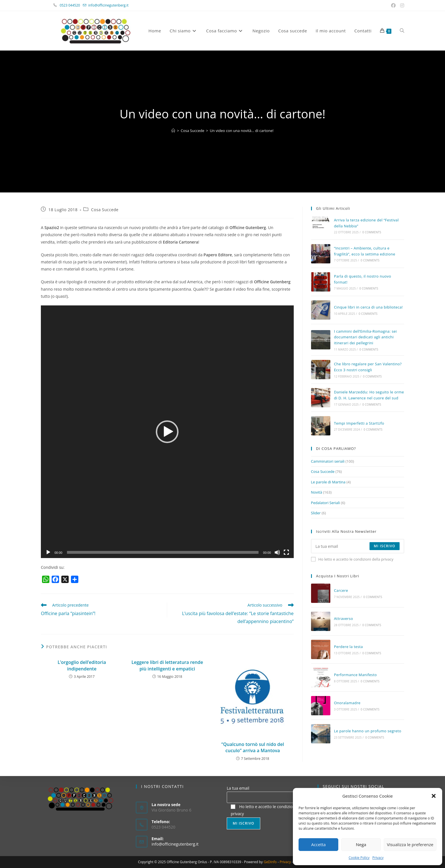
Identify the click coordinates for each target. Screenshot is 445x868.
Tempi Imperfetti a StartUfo (359, 423)
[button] (434, 796)
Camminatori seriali (328, 461)
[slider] (163, 552)
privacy (237, 814)
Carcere (341, 590)
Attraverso (344, 618)
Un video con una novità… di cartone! (242, 131)
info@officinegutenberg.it (108, 5)
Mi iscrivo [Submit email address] (385, 546)
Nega (361, 844)
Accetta (318, 844)
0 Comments (372, 232)
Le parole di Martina (328, 482)
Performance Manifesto (355, 675)
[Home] (173, 131)
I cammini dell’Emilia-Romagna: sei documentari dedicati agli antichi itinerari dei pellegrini (366, 337)
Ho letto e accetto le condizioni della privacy (352, 559)
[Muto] (277, 552)
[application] (167, 432)
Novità (317, 492)
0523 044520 (73, 5)
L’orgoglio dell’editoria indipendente (82, 665)
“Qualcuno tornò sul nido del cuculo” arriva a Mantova (253, 747)
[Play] (48, 552)
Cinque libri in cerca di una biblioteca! (368, 307)
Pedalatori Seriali (326, 503)
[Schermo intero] (286, 552)
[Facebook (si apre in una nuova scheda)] (394, 5)
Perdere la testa (349, 647)
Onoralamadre (347, 703)
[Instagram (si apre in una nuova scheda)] (401, 5)
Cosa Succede (105, 210)
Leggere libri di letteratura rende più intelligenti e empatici (167, 665)
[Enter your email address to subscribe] (358, 546)
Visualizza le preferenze (410, 844)
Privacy (378, 858)
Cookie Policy (359, 858)
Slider (316, 513)
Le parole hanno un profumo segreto (368, 731)
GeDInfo (270, 862)
